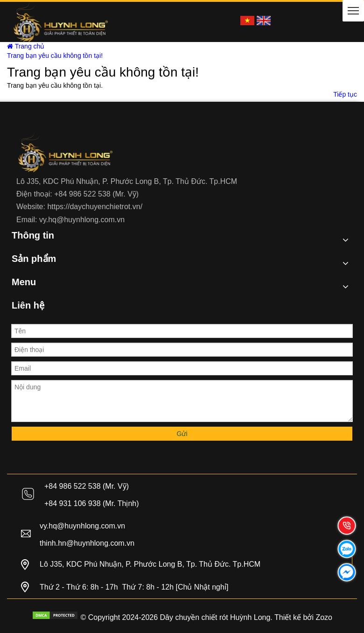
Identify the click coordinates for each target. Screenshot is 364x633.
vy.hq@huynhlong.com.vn (82, 220)
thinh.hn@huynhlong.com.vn (87, 543)
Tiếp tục (345, 94)
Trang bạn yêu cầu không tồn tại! (55, 56)
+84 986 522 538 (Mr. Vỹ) (96, 194)
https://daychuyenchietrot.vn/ (95, 207)
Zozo (324, 617)
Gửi (182, 434)
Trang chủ (26, 46)
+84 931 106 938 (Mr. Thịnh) (92, 503)
